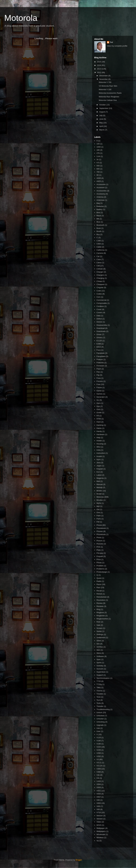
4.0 (98, 163)
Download (101, 328)
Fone (99, 378)
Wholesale (101, 834)
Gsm (98, 409)
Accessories (101, 191)
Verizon (100, 816)
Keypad (100, 469)
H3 (98, 416)
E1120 (99, 341)
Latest (99, 475)
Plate (99, 550)
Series (99, 631)
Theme (99, 691)
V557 (99, 797)
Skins (99, 653)
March (102, 130)
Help (98, 438)
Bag (98, 203)
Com (98, 297)
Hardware (100, 434)
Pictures (100, 544)
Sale (98, 625)
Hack (99, 422)
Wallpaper (101, 828)
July (101, 115)
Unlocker (100, 719)
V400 (99, 781)
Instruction (101, 453)
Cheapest (100, 284)
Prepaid (100, 556)
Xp (98, 841)
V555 (99, 794)
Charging (100, 278)
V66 (98, 809)
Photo (99, 538)
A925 (99, 181)
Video (99, 822)
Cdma (99, 263)
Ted (111, 42)
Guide (99, 413)
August (102, 112)
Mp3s (99, 503)
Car (98, 256)
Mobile (99, 491)
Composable (102, 303)
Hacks (99, 428)
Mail (98, 481)
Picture (99, 541)
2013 (99, 69)
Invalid (99, 456)
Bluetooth (100, 225)
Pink (98, 547)
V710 (99, 812)
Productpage (102, 572)
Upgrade (100, 725)
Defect (99, 319)
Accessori (100, 187)
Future (99, 387)
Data (98, 316)
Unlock (99, 712)
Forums (100, 381)
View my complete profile (117, 46)
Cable (99, 247)
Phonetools (101, 534)
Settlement (101, 638)
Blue (98, 222)
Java (98, 463)
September (104, 108)
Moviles (100, 500)
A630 (99, 178)
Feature (100, 359)
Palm (99, 516)
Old (98, 509)
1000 (99, 147)
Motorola (21, 18)
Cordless (100, 306)
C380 (99, 241)
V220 (99, 747)
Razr (98, 587)
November (104, 79)
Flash (99, 369)
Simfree (100, 647)
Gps (98, 406)
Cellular (100, 269)
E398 (99, 344)
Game (99, 391)
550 (98, 166)
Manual (100, 484)
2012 (99, 72)
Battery (99, 209)
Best (98, 213)
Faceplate (101, 353)
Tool (98, 700)
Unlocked (100, 716)
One (98, 512)
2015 (99, 62)
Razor (99, 584)
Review (100, 603)
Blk (98, 219)
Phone (99, 525)
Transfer (100, 706)
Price (99, 559)
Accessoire (101, 184)
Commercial (101, 300)
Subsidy (100, 666)
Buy (98, 234)
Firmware (100, 366)
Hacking (100, 425)
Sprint (99, 663)
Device (99, 322)
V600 (99, 803)
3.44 (98, 156)
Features (100, 363)
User (98, 731)
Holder (99, 441)
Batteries (100, 206)
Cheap (99, 281)
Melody (99, 487)
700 (98, 172)
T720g (99, 684)
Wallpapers (101, 831)
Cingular (100, 287)
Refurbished (101, 597)
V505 (99, 787)
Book (99, 228)
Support (100, 675)
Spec (99, 659)
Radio (99, 581)
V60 (98, 800)
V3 (98, 759)
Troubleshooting (103, 709)
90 (97, 175)
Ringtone (100, 612)
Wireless (100, 838)
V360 (99, 772)
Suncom (100, 669)
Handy (99, 431)
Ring (98, 609)
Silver (99, 641)
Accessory (101, 194)
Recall (99, 591)
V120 (99, 738)
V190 (99, 744)
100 (98, 144)
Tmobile (100, 694)
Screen (99, 628)
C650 (99, 244)
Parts (99, 519)
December (104, 76)
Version (100, 819)
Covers (99, 313)
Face (99, 350)
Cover (99, 309)
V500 (99, 784)
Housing (100, 444)
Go (98, 400)
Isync (99, 459)
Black (99, 216)
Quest (99, 578)
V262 (99, 756)
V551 (99, 791)
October (103, 105)
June (102, 119)
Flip (98, 375)
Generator (101, 397)
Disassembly (102, 325)
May (101, 123)
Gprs (98, 403)
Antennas (100, 200)
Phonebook (101, 528)
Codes (99, 294)
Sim (98, 644)
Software (100, 656)
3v (97, 159)
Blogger (79, 860)
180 (98, 150)
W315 (99, 825)
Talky (99, 687)
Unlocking (101, 722)
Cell (98, 266)
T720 (99, 681)
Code (99, 291)
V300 (99, 769)
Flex (98, 372)
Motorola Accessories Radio (110, 93)
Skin (98, 650)
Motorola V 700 (105, 82)
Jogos (99, 466)
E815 (99, 347)
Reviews (100, 606)
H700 (99, 419)
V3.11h (99, 766)
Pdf (98, 522)
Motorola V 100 (105, 89)
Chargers (100, 275)
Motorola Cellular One (108, 100)
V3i (98, 778)
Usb (98, 728)
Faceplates (101, 356)
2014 (99, 65)
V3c (98, 775)
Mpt (98, 506)
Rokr (98, 622)
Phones (100, 531)
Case (99, 259)
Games (99, 394)
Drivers (99, 338)
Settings (100, 634)
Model (99, 494)
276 (98, 153)
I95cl (98, 447)
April (101, 126)
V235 (99, 750)
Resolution (101, 600)
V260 (99, 753)
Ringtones (101, 616)
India (98, 450)
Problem (100, 566)
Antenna (100, 197)
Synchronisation (103, 678)
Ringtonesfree (102, 619)
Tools (99, 703)
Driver (99, 334)
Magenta (100, 478)
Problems (100, 569)
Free (98, 384)
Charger (100, 272)
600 (98, 169)
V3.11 (99, 763)
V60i (98, 806)
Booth (99, 231)
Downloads (101, 331)
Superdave (101, 672)
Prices (99, 563)
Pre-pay (100, 553)
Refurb (99, 594)
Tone (98, 697)
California (100, 250)
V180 (99, 741)
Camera (100, 253)
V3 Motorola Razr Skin (108, 86)
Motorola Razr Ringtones (109, 97)
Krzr (98, 472)
